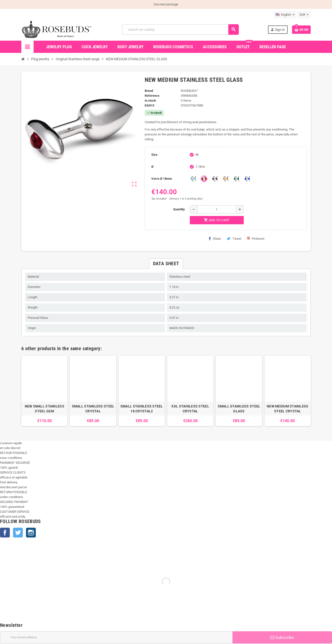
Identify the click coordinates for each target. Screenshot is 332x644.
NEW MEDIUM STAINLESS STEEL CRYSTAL (288, 409)
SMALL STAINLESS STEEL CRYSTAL (93, 409)
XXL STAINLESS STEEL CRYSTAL (190, 409)
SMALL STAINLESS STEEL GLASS (239, 409)
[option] (44, 391)
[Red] (204, 179)
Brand (149, 91)
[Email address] (116, 637)
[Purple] (215, 179)
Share (215, 239)
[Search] (180, 30)
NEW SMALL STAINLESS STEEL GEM (45, 409)
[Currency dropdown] (304, 15)
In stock (150, 101)
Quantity (179, 209)
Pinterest (256, 239)
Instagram (31, 533)
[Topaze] (226, 179)
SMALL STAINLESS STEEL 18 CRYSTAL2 (142, 409)
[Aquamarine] (193, 179)
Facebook (5, 533)
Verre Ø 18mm (162, 179)
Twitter (18, 533)
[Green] (236, 179)
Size (154, 155)
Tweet (234, 239)
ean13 (149, 105)
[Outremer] (247, 179)
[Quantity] (217, 209)
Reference (152, 96)
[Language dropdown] (285, 15)
